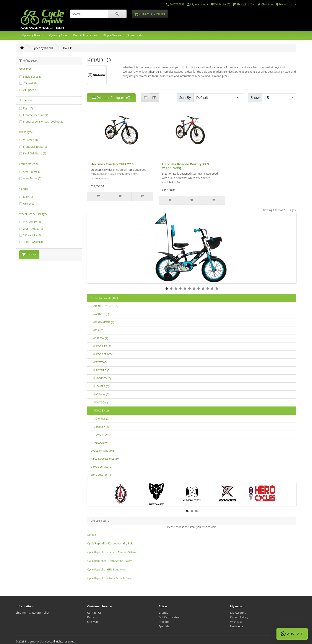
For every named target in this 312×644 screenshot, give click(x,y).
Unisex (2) (29, 204)
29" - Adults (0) (32, 235)
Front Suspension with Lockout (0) (44, 122)
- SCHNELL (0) (100, 419)
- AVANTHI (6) (100, 314)
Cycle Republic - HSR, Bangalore (106, 569)
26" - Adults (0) (32, 222)
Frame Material (28, 164)
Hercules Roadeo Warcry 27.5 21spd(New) (186, 166)
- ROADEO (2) (100, 410)
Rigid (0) (28, 108)
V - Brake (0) (30, 140)
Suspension (26, 100)
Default (92, 535)
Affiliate (164, 622)
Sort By (185, 98)
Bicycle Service (112, 35)
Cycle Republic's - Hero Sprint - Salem (110, 561)
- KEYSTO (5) (99, 362)
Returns (92, 617)
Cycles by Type (58, 35)
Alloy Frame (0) (32, 178)
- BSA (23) (97, 330)
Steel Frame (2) (32, 172)
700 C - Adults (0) (33, 242)
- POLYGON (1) (101, 402)
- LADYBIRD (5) (101, 370)
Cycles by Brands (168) (104, 298)
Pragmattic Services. (39, 641)
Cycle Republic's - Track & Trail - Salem (110, 578)
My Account (238, 613)
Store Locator (136, 35)
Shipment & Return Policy (32, 613)
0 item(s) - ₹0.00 (150, 14)
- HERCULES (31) (102, 346)
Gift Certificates (169, 617)
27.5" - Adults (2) (33, 229)
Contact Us (94, 613)
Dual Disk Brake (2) (35, 153)
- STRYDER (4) (100, 427)
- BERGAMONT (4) (102, 322)
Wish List (236, 622)
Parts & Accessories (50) (105, 459)
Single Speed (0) (33, 77)
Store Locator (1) (101, 475)
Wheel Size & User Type (33, 214)
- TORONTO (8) (101, 435)
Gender (24, 189)
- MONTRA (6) (100, 386)
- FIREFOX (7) (99, 338)
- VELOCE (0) (99, 443)
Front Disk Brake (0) (35, 147)
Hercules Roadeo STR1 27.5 (112, 164)
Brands (163, 613)
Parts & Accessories (85, 35)
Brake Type (26, 132)
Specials (164, 626)
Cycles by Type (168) (103, 451)
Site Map (93, 622)
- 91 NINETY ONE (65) (105, 306)
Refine (29, 255)
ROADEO (67, 48)
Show (255, 98)
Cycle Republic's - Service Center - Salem (111, 552)
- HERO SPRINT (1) (103, 354)
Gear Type (25, 69)
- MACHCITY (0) (101, 378)
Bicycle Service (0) (101, 467)
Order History (239, 617)
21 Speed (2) (31, 90)
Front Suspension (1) (36, 115)
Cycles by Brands (32, 35)
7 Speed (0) (30, 83)
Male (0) (28, 197)
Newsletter (237, 626)
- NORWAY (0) (100, 394)
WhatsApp (292, 634)
